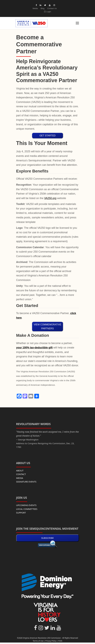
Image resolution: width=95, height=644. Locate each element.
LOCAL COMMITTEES (27, 509)
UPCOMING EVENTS (26, 505)
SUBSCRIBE (47, 538)
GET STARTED (47, 136)
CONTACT (21, 474)
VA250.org (50, 198)
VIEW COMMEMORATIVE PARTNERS (47, 327)
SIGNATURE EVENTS (26, 482)
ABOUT (20, 471)
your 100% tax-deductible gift (34, 348)
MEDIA (20, 478)
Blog (43, 8)
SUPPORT (21, 513)
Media (35, 8)
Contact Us (52, 8)
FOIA (60, 641)
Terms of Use (38, 641)
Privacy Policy (51, 641)
